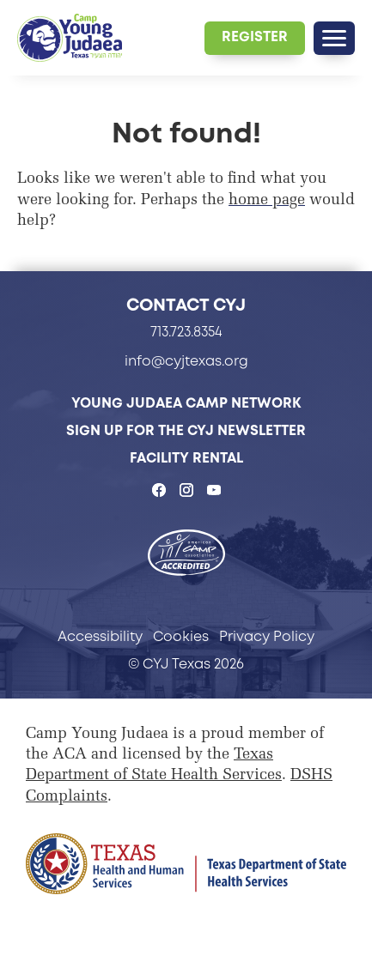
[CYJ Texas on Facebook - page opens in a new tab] (159, 490)
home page (267, 201)
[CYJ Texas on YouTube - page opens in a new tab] (214, 490)
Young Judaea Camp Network (186, 403)
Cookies (181, 636)
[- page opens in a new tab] (186, 554)
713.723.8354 (186, 332)
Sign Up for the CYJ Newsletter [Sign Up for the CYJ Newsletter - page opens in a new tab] (186, 430)
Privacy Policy (267, 636)
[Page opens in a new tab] (186, 864)
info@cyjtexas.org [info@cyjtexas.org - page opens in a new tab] (186, 361)
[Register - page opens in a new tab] (255, 38)
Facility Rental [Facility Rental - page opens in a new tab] (186, 458)
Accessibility (100, 636)
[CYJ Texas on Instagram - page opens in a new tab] (186, 490)
